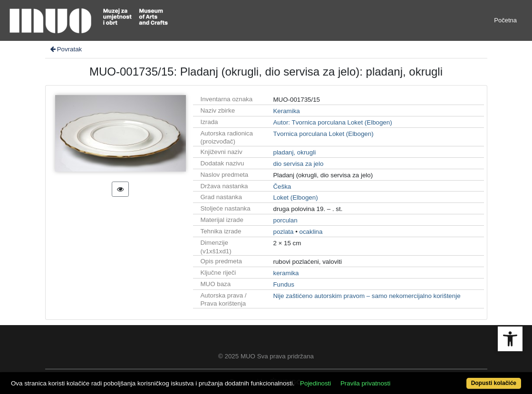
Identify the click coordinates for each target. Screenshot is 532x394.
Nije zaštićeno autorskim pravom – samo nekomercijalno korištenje (367, 296)
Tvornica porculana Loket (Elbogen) (323, 134)
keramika (286, 273)
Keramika (286, 111)
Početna (505, 20)
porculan (285, 220)
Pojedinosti (315, 383)
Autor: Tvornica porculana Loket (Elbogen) (332, 122)
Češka (282, 187)
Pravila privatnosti (365, 383)
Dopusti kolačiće (494, 383)
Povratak (66, 49)
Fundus (283, 284)
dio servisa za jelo (298, 164)
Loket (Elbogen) (295, 197)
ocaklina (311, 232)
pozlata (283, 232)
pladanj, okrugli (294, 152)
